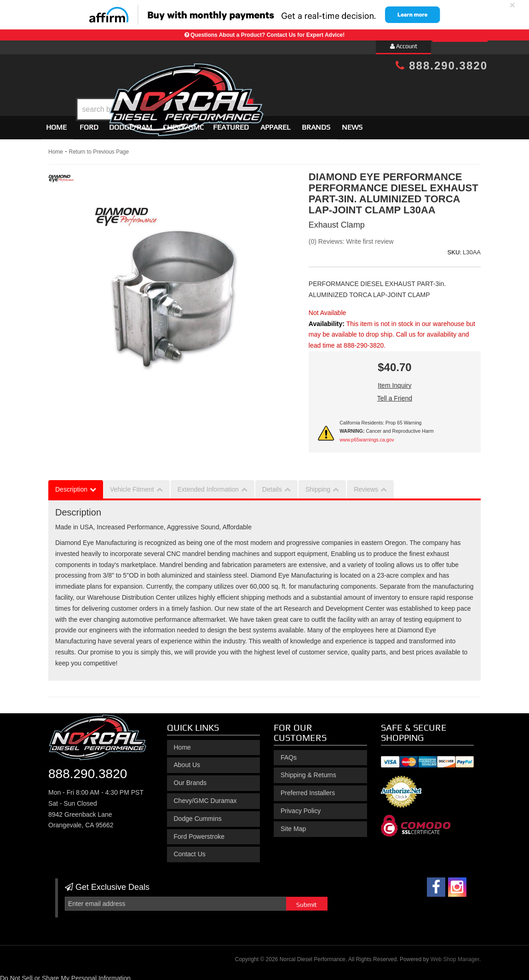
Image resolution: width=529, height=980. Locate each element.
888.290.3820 (442, 66)
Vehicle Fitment (132, 486)
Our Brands (190, 779)
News (352, 123)
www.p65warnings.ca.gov (367, 436)
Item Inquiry (394, 381)
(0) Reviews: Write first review (351, 238)
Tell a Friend (395, 394)
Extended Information (208, 486)
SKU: (454, 248)
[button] (272, 86)
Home (56, 123)
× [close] (512, 5)
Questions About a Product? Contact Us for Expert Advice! (267, 35)
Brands (316, 123)
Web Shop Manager (455, 955)
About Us (187, 761)
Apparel (275, 123)
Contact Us (190, 850)
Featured (231, 123)
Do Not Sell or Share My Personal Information (65, 974)
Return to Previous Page (99, 148)
